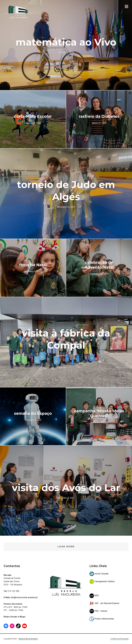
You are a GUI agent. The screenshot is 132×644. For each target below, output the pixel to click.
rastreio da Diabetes (99, 116)
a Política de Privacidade (119, 639)
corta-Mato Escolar (33, 116)
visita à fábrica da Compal (66, 339)
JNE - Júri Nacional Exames (104, 603)
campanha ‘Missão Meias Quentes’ (99, 413)
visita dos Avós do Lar (66, 488)
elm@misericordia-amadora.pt (24, 597)
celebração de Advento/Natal (99, 265)
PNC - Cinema (98, 611)
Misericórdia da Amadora (28, 639)
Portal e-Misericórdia (102, 619)
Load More (66, 547)
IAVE (94, 596)
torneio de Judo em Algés (66, 191)
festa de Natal (33, 265)
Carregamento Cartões (102, 581)
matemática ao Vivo (66, 42)
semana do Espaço (33, 413)
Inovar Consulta (99, 574)
